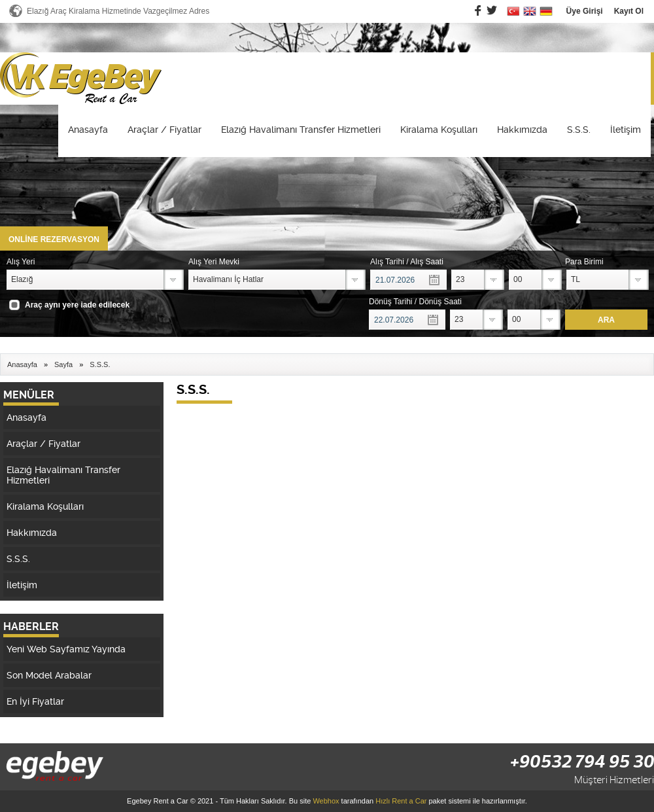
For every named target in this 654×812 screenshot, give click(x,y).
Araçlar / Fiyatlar (164, 130)
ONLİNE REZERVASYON (54, 239)
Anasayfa (88, 130)
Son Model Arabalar (49, 675)
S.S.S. (579, 130)
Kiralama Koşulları (439, 130)
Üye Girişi (585, 11)
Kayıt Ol (629, 11)
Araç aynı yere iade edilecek (77, 305)
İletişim (626, 130)
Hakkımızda (522, 130)
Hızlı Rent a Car (401, 801)
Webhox (326, 801)
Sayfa (63, 364)
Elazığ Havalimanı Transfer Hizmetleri (301, 130)
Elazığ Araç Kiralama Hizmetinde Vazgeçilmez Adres (118, 11)
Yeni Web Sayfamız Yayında (66, 649)
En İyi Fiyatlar (35, 701)
